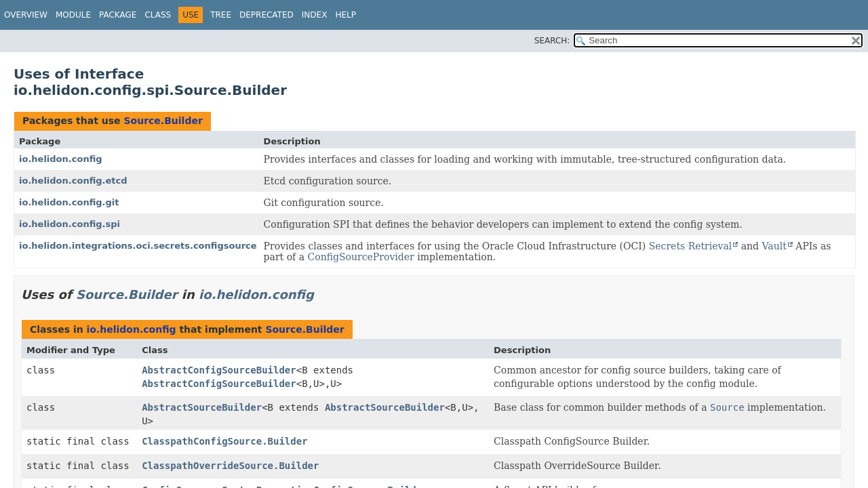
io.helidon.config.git (69, 202)
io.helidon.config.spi (70, 224)
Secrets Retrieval (691, 246)
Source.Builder (163, 121)
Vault (774, 246)
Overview (26, 15)
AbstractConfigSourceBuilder (219, 370)
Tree (221, 15)
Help (346, 15)
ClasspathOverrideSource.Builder (230, 466)
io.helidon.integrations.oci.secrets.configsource (138, 246)
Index (315, 15)
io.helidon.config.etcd (73, 181)
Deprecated (267, 15)
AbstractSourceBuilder (202, 407)
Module (73, 15)
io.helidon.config (61, 159)
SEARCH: (552, 41)
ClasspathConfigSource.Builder (224, 441)
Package (118, 15)
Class (158, 15)
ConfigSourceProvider (361, 257)
